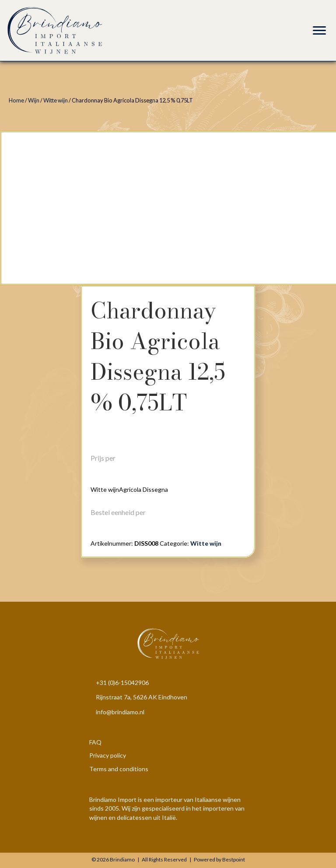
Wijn (34, 100)
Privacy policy (108, 755)
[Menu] (319, 31)
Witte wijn (56, 100)
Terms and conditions (119, 769)
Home (16, 100)
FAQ (95, 742)
